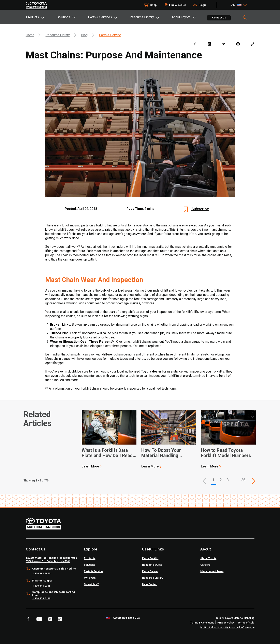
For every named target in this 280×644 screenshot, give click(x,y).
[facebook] (195, 44)
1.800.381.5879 (41, 573)
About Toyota (181, 17)
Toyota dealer (151, 371)
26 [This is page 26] (243, 480)
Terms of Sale (246, 623)
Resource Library (142, 17)
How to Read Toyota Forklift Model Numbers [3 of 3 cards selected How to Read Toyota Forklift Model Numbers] (226, 453)
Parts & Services (100, 17)
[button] (205, 481)
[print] (238, 44)
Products (32, 17)
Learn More (90, 466)
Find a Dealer (178, 5)
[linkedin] (209, 44)
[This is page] (253, 481)
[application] (109, 439)
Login (203, 5)
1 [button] (214, 480)
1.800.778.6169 (41, 598)
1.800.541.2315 (41, 586)
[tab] (41, 17)
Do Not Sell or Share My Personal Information (227, 627)
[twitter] (224, 44)
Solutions (63, 17)
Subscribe (200, 209)
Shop (153, 5)
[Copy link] (252, 44)
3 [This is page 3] (228, 480)
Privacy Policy (226, 623)
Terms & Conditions (202, 623)
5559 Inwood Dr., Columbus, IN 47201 (48, 561)
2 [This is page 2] (221, 480)
